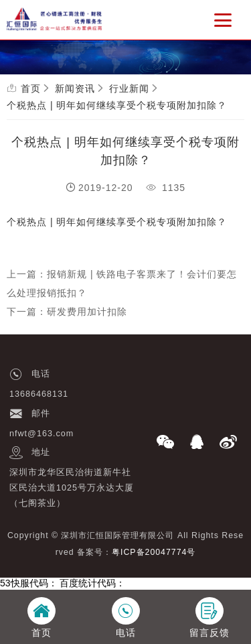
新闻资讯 (75, 88)
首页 (31, 88)
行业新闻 (129, 88)
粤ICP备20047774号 (154, 552)
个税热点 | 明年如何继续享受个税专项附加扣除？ (117, 105)
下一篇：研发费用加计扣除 (67, 312)
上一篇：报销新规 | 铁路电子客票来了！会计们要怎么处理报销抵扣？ (122, 283)
